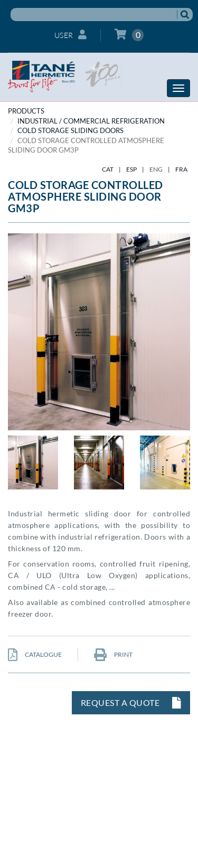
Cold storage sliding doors (70, 130)
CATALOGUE (35, 654)
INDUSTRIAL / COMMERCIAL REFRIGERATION (91, 121)
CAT (108, 169)
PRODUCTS (26, 111)
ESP (131, 169)
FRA (181, 169)
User (71, 35)
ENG (156, 169)
